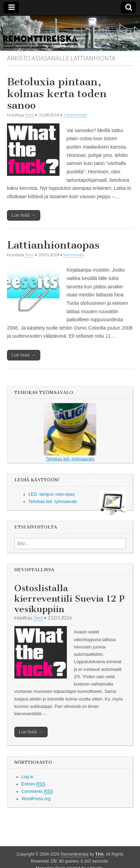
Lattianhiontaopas (53, 245)
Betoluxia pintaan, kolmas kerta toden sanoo (57, 94)
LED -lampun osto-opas (51, 494)
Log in (27, 777)
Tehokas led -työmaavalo (70, 432)
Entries (33, 784)
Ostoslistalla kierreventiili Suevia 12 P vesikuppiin (69, 599)
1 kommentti (75, 115)
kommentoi (74, 255)
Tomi (29, 115)
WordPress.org (36, 799)
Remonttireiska (75, 854)
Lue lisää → (24, 215)
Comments (37, 792)
